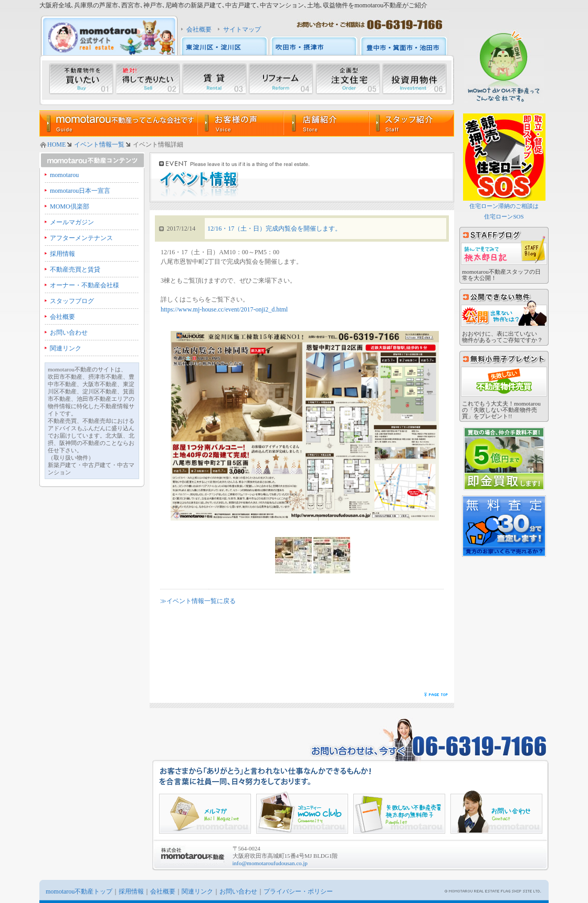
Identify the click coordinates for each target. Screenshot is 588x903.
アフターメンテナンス (81, 238)
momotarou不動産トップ (79, 891)
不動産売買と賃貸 (75, 269)
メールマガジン (72, 222)
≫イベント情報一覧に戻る (198, 601)
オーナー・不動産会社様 (85, 285)
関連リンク (66, 348)
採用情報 (62, 254)
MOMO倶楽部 (70, 206)
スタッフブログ (72, 301)
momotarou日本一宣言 (80, 191)
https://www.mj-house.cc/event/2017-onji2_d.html (224, 309)
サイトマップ (242, 29)
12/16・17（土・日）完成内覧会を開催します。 (274, 229)
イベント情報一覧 (99, 144)
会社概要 (199, 29)
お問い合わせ (69, 333)
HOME (56, 144)
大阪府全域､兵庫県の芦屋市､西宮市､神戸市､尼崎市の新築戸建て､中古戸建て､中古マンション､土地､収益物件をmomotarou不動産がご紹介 (233, 5)
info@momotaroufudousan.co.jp (270, 863)
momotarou (64, 175)
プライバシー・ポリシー (298, 891)
